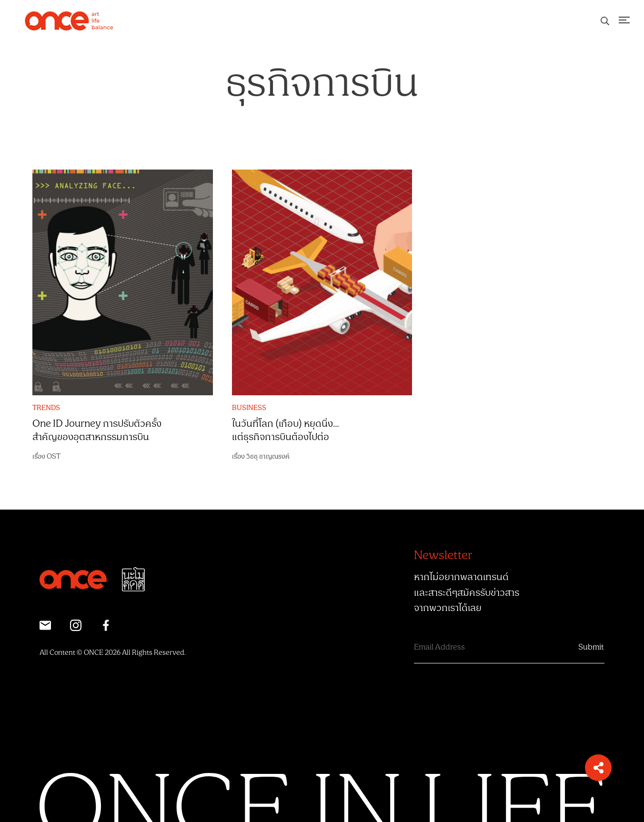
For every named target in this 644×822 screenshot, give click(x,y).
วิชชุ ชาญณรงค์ (268, 456)
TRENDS (46, 408)
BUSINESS (249, 408)
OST (54, 456)
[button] (598, 768)
